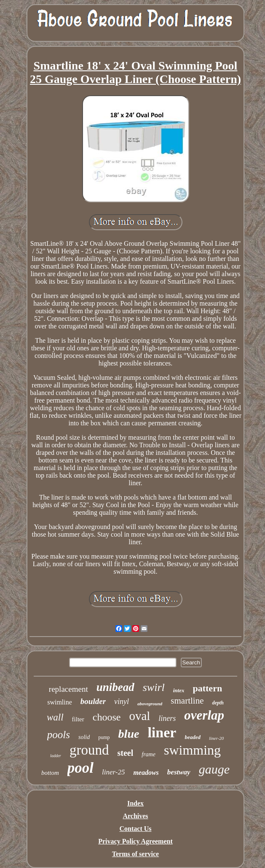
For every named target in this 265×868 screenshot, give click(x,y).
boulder (93, 701)
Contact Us (136, 829)
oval (139, 716)
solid (84, 737)
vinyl (122, 701)
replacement (68, 689)
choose (107, 717)
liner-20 (216, 738)
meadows (146, 773)
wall (55, 717)
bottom (50, 773)
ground (89, 750)
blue (129, 734)
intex (179, 690)
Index (135, 803)
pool (80, 768)
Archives (135, 816)
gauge (214, 769)
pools (59, 735)
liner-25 (113, 772)
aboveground (150, 704)
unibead (115, 687)
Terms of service (135, 854)
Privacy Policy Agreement (135, 841)
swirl (154, 687)
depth (218, 703)
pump (104, 737)
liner (162, 732)
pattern (207, 688)
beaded (193, 737)
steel (126, 753)
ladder (56, 756)
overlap (204, 715)
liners (167, 718)
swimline (60, 702)
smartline (187, 701)
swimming (192, 750)
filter (78, 719)
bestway (179, 772)
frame (149, 754)
